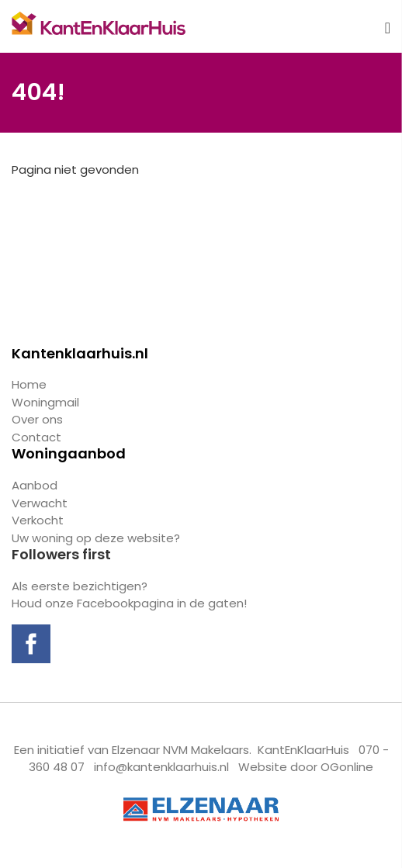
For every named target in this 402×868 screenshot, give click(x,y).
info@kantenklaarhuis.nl (161, 767)
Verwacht (40, 503)
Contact (36, 437)
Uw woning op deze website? (96, 538)
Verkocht (38, 520)
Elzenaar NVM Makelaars (180, 750)
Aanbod (35, 485)
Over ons (37, 419)
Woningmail (45, 402)
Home (29, 384)
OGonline (347, 767)
